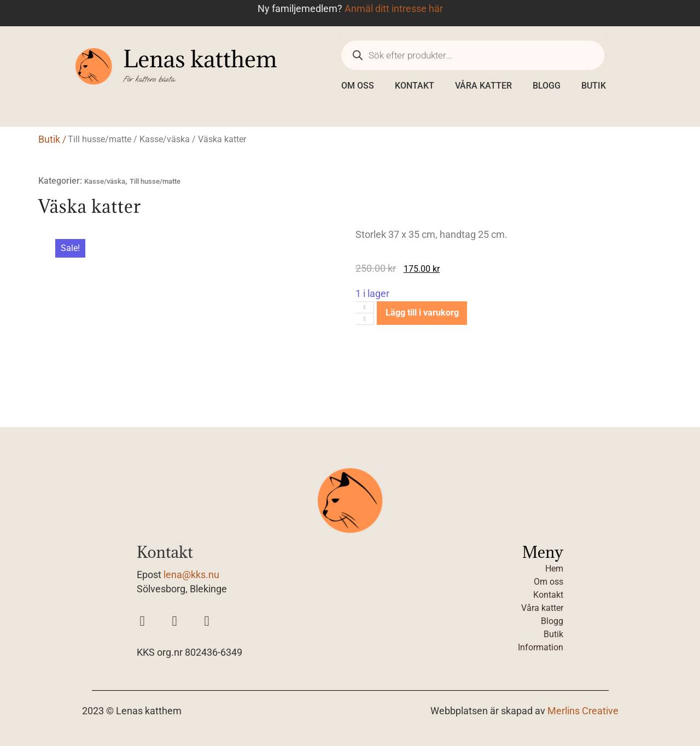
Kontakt (415, 86)
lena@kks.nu (191, 575)
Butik (594, 86)
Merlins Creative (583, 711)
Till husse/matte (100, 139)
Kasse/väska (165, 139)
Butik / (52, 139)
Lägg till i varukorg (422, 313)
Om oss (358, 86)
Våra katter (483, 86)
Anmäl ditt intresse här (394, 9)
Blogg (547, 86)
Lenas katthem (200, 59)
